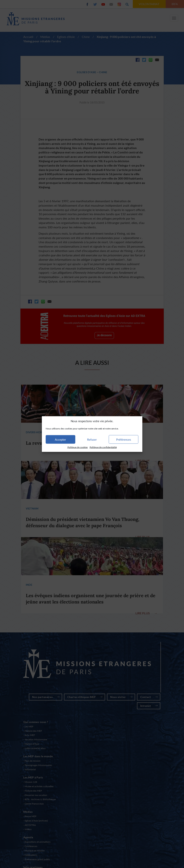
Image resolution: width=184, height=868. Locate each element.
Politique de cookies (78, 447)
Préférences (124, 440)
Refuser (92, 440)
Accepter (60, 440)
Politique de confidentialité (103, 447)
